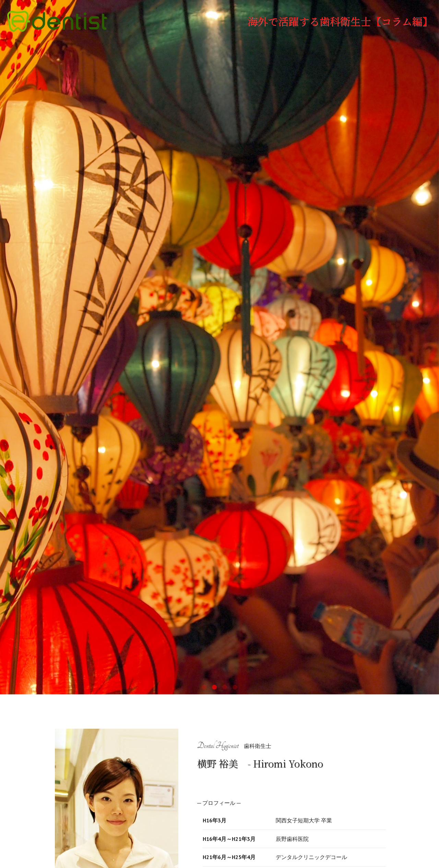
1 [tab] (204, 688)
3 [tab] (225, 688)
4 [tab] (235, 688)
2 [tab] (214, 688)
